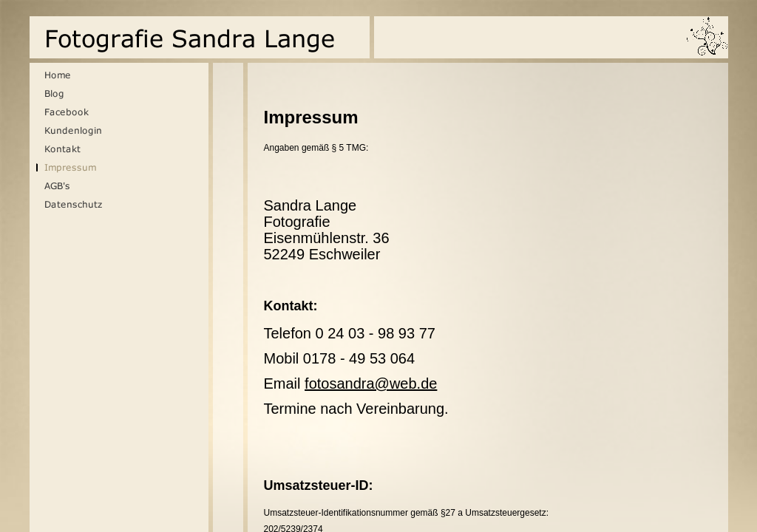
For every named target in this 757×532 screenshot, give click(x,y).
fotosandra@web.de (371, 383)
